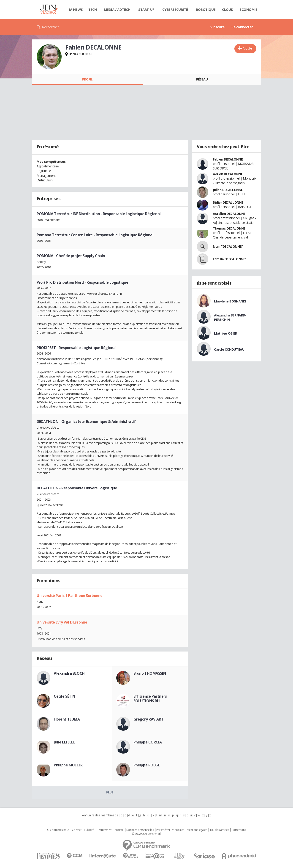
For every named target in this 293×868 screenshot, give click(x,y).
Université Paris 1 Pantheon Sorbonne (70, 596)
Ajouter (248, 48)
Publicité (89, 830)
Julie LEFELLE (64, 742)
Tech (93, 9)
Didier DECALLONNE (228, 202)
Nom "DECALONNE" (228, 246)
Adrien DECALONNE (228, 174)
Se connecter (242, 27)
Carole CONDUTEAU (229, 349)
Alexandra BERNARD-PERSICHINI (230, 317)
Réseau (202, 79)
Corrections (239, 830)
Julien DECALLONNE (228, 190)
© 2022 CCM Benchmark (147, 834)
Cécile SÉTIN (65, 696)
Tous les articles (219, 830)
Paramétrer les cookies (170, 830)
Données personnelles (140, 830)
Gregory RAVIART (149, 719)
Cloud (228, 9)
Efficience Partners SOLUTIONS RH (150, 699)
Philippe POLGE (147, 765)
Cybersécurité (175, 9)
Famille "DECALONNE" (230, 259)
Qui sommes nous (58, 830)
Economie (249, 9)
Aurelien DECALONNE (229, 214)
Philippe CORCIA (148, 742)
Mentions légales (197, 830)
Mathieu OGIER (226, 333)
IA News (76, 9)
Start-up (146, 9)
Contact (77, 830)
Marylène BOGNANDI (230, 301)
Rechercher (50, 27)
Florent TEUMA (67, 719)
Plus (110, 792)
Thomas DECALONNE (229, 228)
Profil (87, 79)
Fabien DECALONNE (228, 159)
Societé (119, 830)
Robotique (206, 9)
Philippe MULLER (68, 765)
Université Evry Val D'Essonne (62, 622)
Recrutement (104, 830)
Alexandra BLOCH (69, 673)
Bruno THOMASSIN (150, 673)
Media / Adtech (117, 9)
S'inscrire (217, 27)
